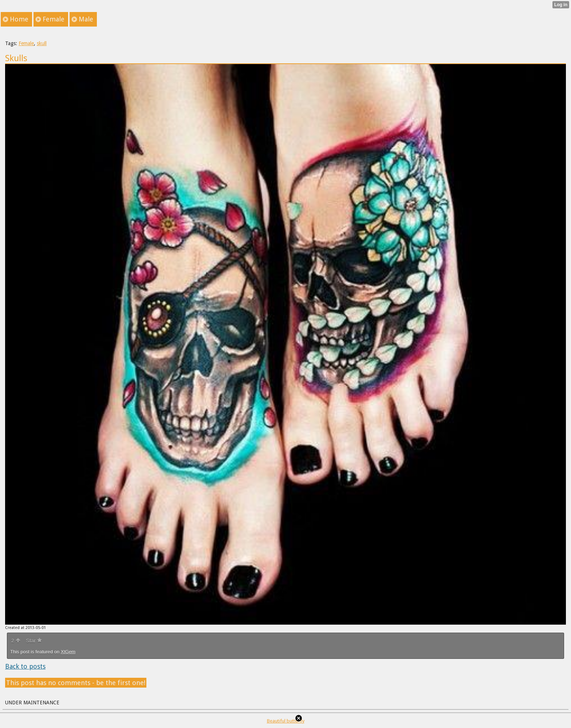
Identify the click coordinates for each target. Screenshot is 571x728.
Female (26, 43)
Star (34, 641)
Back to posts (25, 666)
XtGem (68, 652)
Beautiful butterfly (286, 721)
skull (42, 43)
